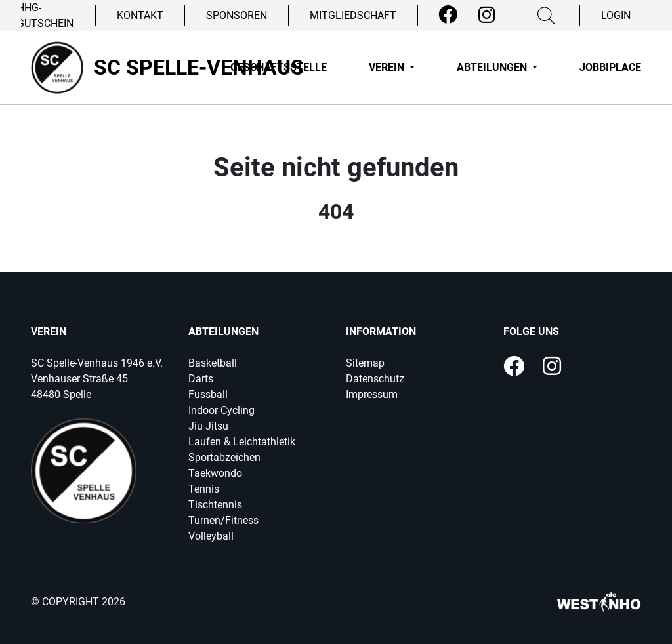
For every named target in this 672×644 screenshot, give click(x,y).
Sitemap (365, 363)
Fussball (208, 394)
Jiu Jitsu (208, 426)
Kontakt (140, 15)
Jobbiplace (610, 67)
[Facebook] (448, 15)
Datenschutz (375, 379)
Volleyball (211, 536)
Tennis (204, 489)
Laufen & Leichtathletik (242, 442)
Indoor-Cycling (221, 410)
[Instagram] (487, 15)
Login (616, 15)
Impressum (372, 394)
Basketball (213, 363)
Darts (201, 379)
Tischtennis (215, 505)
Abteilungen (493, 67)
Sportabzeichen (224, 457)
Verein (388, 67)
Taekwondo (215, 473)
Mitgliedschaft (353, 15)
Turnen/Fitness (223, 520)
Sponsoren (237, 15)
